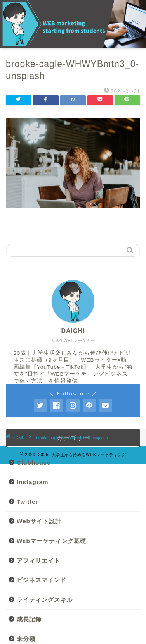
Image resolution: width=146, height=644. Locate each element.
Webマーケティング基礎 (51, 541)
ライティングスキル (45, 600)
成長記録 (29, 619)
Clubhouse (34, 463)
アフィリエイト (38, 561)
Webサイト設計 (39, 521)
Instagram (33, 482)
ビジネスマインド (42, 580)
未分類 (26, 639)
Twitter (28, 502)
